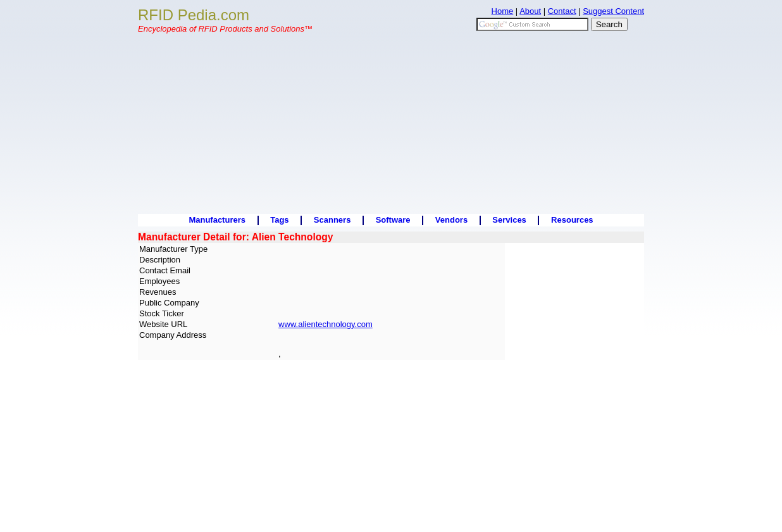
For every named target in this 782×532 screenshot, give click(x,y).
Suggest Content (613, 11)
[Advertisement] (391, 125)
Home (503, 11)
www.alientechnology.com (326, 324)
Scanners (332, 220)
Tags (279, 220)
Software (393, 220)
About (530, 11)
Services (509, 220)
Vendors (451, 220)
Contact (562, 11)
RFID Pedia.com (194, 15)
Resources (572, 220)
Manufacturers (217, 220)
